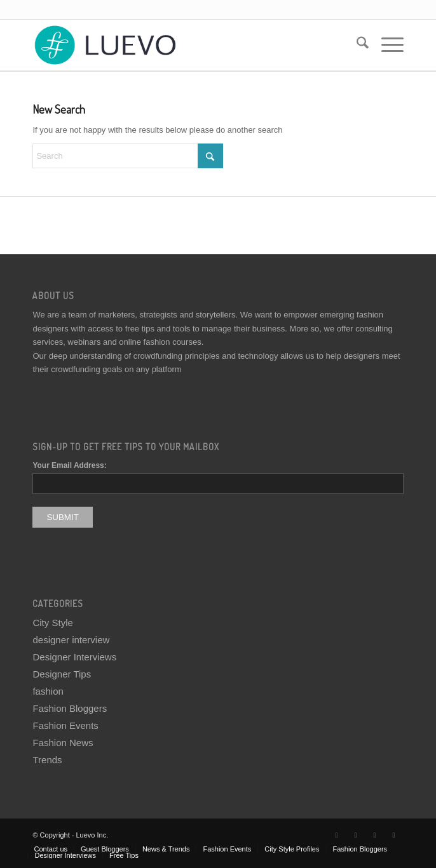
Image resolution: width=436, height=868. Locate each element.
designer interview (71, 640)
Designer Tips (62, 674)
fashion (48, 691)
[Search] (356, 45)
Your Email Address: (69, 465)
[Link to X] (337, 835)
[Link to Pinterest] (394, 835)
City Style (52, 623)
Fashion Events (65, 725)
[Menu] (386, 45)
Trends (47, 760)
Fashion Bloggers (70, 708)
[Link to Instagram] (375, 835)
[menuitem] (356, 45)
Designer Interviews (74, 657)
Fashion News (63, 743)
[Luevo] (181, 45)
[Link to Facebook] (356, 835)
